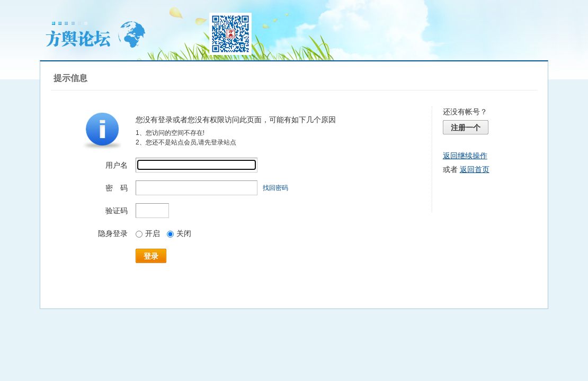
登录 (151, 256)
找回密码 (275, 188)
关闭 (179, 233)
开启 (148, 233)
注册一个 (466, 128)
